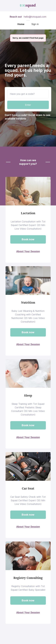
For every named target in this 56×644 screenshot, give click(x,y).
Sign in (35, 24)
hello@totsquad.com (35, 17)
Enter (28, 105)
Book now (28, 239)
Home (21, 24)
